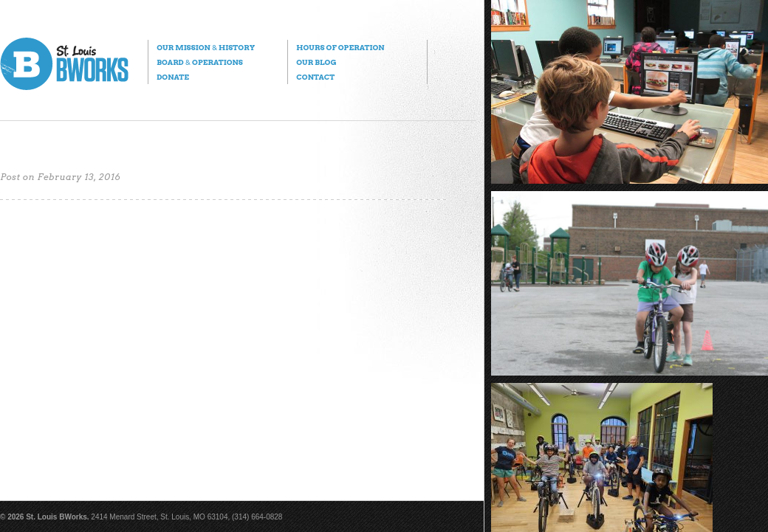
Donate (173, 77)
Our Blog (316, 62)
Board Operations (200, 62)
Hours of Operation (340, 47)
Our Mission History (206, 47)
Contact (315, 77)
